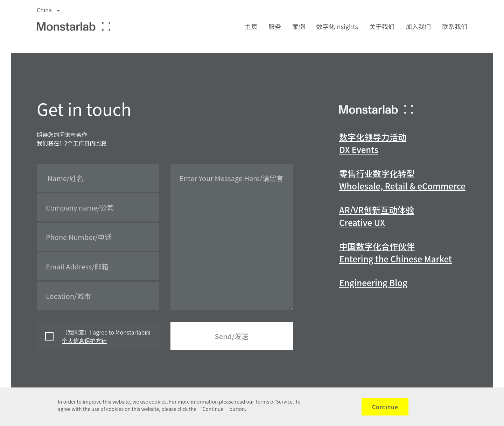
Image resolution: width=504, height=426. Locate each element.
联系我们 (455, 26)
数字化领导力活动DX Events (373, 143)
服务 (275, 26)
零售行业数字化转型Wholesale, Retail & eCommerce (402, 180)
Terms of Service (274, 401)
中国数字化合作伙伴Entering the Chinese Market (395, 252)
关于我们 (382, 26)
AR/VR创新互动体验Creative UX (377, 216)
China (48, 10)
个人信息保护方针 (84, 341)
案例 (299, 26)
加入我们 (418, 26)
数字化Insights (337, 26)
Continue (385, 407)
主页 (251, 26)
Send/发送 (232, 336)
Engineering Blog (373, 283)
